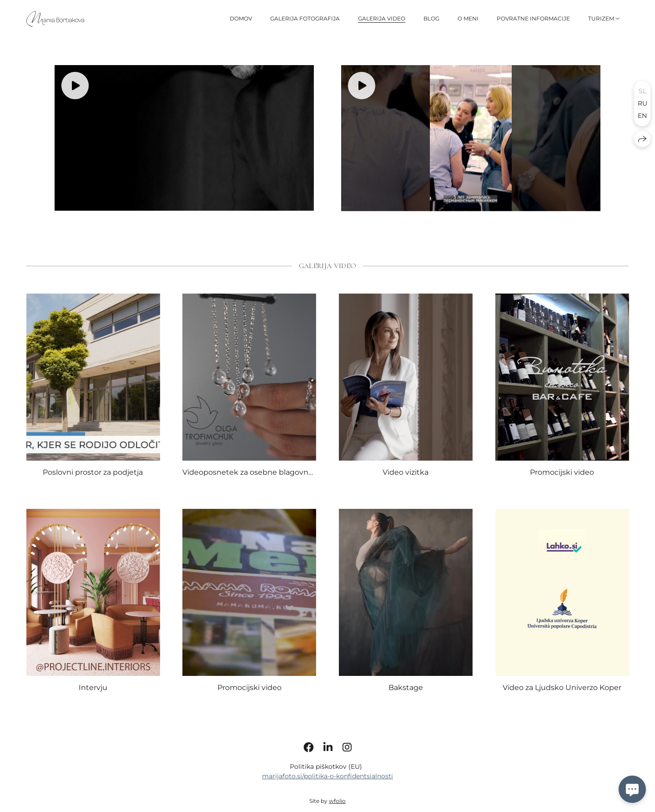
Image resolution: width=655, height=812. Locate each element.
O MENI (468, 18)
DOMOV (241, 18)
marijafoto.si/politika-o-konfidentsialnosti (327, 793)
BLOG (431, 18)
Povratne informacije (533, 18)
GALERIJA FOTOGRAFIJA (305, 18)
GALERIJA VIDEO (382, 18)
